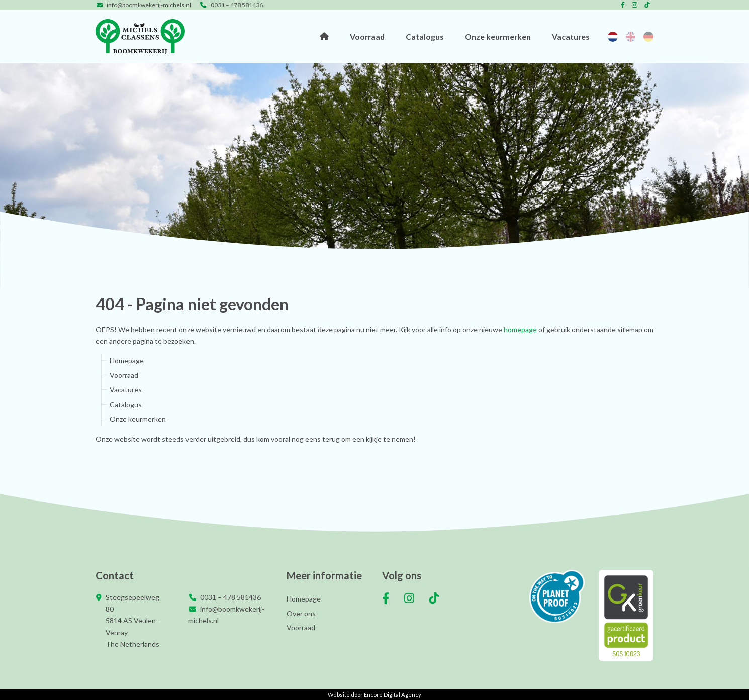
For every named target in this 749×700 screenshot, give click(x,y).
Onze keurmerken (498, 36)
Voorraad (367, 36)
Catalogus (425, 36)
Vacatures (571, 36)
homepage (520, 329)
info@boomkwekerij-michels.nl (143, 5)
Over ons (301, 613)
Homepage (324, 37)
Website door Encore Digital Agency (374, 695)
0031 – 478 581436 (231, 5)
